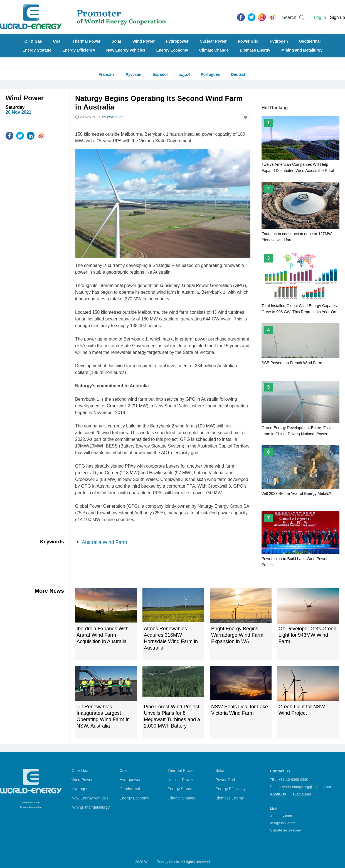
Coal (57, 41)
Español (160, 74)
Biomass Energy (255, 50)
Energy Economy (172, 50)
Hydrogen (279, 41)
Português (210, 74)
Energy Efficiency (79, 50)
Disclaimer (302, 794)
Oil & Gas (33, 41)
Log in (320, 17)
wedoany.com (281, 816)
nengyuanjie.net (283, 823)
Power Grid (248, 41)
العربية (184, 74)
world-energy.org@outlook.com (307, 787)
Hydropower (177, 41)
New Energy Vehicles (126, 50)
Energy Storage (37, 50)
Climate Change (214, 50)
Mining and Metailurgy (302, 50)
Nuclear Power (213, 41)
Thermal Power (87, 41)
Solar (116, 41)
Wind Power (144, 41)
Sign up (337, 17)
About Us (278, 794)
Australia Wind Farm (104, 542)
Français (107, 74)
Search (289, 17)
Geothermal (310, 41)
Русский (134, 74)
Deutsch (239, 74)
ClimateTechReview (286, 830)
